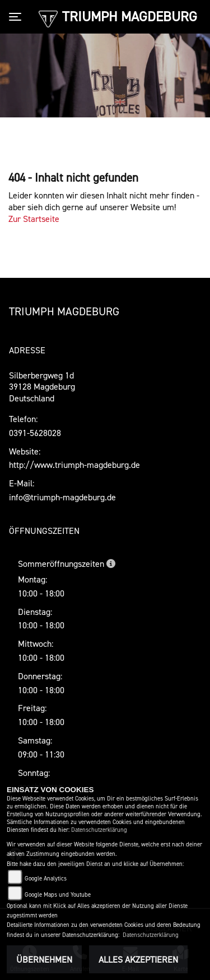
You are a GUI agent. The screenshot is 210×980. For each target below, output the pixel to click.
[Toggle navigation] (17, 17)
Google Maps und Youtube (58, 895)
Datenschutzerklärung (99, 830)
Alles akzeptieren (138, 959)
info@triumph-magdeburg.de (62, 497)
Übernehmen (44, 959)
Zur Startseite (34, 219)
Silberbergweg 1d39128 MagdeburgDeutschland (42, 387)
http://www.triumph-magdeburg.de (74, 465)
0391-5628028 (35, 433)
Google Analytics (46, 879)
